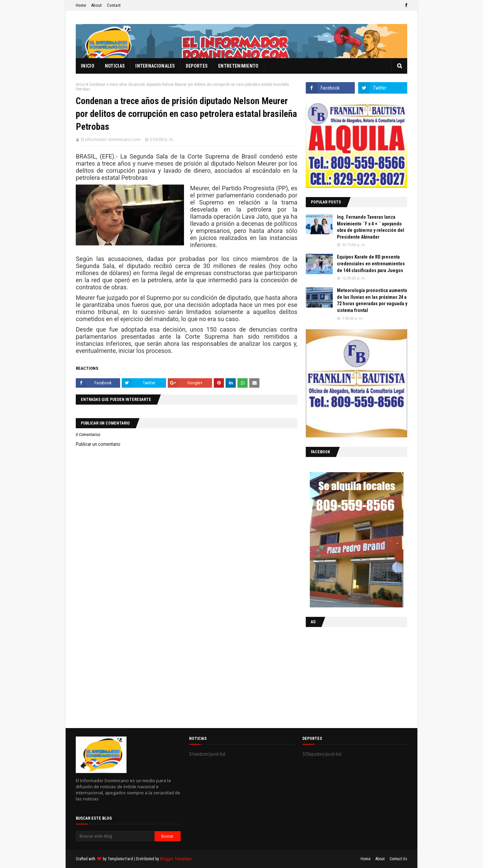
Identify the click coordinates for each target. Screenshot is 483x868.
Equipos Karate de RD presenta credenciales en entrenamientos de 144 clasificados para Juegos (371, 263)
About (96, 5)
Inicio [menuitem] (88, 66)
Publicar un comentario (98, 444)
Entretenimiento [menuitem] (238, 66)
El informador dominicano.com (111, 139)
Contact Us (398, 859)
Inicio (80, 85)
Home (81, 5)
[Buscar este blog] (115, 836)
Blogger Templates (176, 859)
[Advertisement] (348, 676)
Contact (114, 5)
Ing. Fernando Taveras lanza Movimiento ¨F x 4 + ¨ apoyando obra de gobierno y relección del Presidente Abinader (371, 227)
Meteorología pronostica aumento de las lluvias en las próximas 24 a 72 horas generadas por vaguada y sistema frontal (372, 300)
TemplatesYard (120, 859)
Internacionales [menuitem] (155, 66)
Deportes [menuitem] (197, 66)
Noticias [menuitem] (115, 66)
